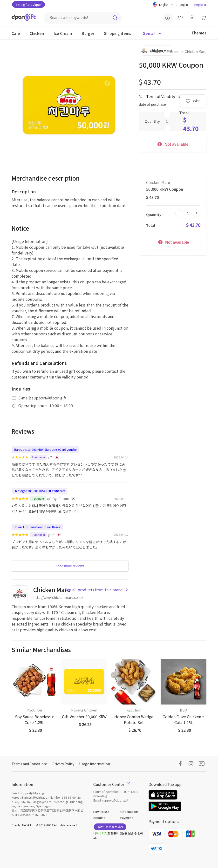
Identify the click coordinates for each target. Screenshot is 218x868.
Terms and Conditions (30, 764)
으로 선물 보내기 (110, 827)
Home (156, 52)
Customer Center (112, 784)
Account (99, 818)
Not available (173, 144)
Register (200, 4)
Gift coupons (129, 812)
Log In (184, 4)
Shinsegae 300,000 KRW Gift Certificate (39, 491)
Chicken (173, 52)
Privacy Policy (63, 764)
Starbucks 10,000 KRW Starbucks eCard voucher (45, 449)
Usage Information (95, 764)
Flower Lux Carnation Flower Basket (37, 527)
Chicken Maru (196, 52)
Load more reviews (70, 566)
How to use (101, 812)
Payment (127, 818)
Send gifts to (28, 4)
